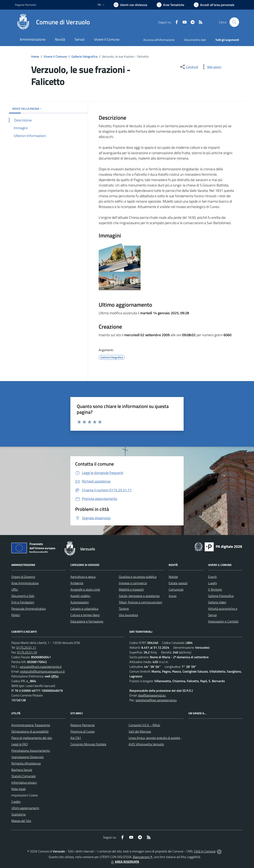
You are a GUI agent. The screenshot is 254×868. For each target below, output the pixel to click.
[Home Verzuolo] (52, 22)
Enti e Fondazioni (23, 602)
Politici (16, 615)
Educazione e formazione (87, 621)
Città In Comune (205, 851)
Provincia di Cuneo (82, 731)
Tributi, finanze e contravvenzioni (140, 602)
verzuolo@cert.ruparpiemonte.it (41, 667)
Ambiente (77, 583)
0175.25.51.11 (26, 647)
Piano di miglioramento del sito (32, 738)
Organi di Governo (23, 577)
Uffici (15, 589)
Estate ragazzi (178, 583)
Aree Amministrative (25, 583)
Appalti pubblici (80, 596)
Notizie (173, 577)
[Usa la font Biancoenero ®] (130, 5)
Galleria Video (217, 602)
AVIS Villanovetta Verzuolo (146, 744)
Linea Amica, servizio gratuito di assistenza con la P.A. (164, 738)
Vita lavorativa (128, 615)
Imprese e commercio (133, 583)
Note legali (19, 789)
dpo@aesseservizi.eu (152, 695)
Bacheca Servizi (22, 770)
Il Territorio (215, 589)
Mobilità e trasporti (131, 589)
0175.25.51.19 (27, 652)
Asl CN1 (76, 738)
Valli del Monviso (140, 731)
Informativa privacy (24, 782)
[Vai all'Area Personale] (214, 5)
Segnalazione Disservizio (28, 757)
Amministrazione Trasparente (31, 725)
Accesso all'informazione (159, 40)
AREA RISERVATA (125, 862)
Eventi (212, 577)
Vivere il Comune (55, 56)
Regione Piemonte (83, 725)
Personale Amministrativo (29, 609)
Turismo (124, 609)
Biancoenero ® (143, 857)
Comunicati (176, 589)
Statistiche (19, 814)
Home (35, 56)
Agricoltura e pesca (83, 577)
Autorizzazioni (80, 602)
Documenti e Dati (23, 596)
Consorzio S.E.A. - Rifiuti (144, 725)
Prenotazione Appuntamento (31, 751)
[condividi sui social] (189, 67)
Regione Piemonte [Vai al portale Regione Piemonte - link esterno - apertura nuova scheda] (26, 5)
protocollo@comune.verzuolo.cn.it (42, 671)
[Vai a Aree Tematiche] (170, 5)
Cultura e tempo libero (85, 615)
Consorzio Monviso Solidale (88, 744)
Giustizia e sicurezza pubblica (138, 577)
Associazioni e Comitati (223, 621)
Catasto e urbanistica (84, 609)
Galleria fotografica (84, 56)
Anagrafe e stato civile (85, 589)
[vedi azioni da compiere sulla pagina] (211, 67)
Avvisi (173, 596)
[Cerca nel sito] (234, 22)
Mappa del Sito (21, 821)
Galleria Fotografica (221, 596)
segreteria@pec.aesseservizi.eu (156, 700)
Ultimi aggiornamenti (25, 808)
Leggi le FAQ (20, 744)
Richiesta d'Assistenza (26, 763)
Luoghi (213, 583)
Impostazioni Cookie (25, 795)
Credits (16, 802)
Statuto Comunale (24, 776)
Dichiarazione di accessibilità (30, 731)
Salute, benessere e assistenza (139, 596)
